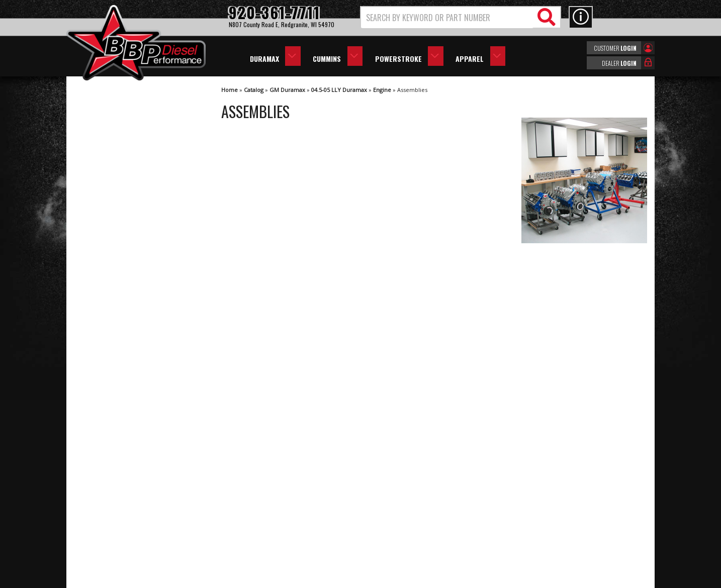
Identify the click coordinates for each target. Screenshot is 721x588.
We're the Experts (123, 294)
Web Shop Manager (450, 579)
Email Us (108, 397)
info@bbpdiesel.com (398, 531)
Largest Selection (122, 323)
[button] (461, 17)
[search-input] (447, 18)
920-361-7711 (117, 417)
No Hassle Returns (124, 352)
